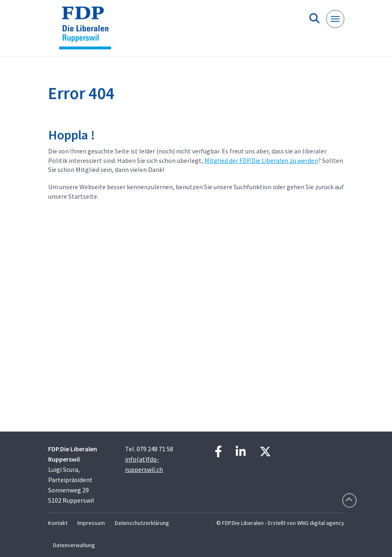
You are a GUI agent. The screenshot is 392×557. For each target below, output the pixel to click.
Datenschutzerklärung (142, 523)
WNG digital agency (321, 523)
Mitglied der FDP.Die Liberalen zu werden (261, 160)
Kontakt (58, 523)
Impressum (91, 523)
